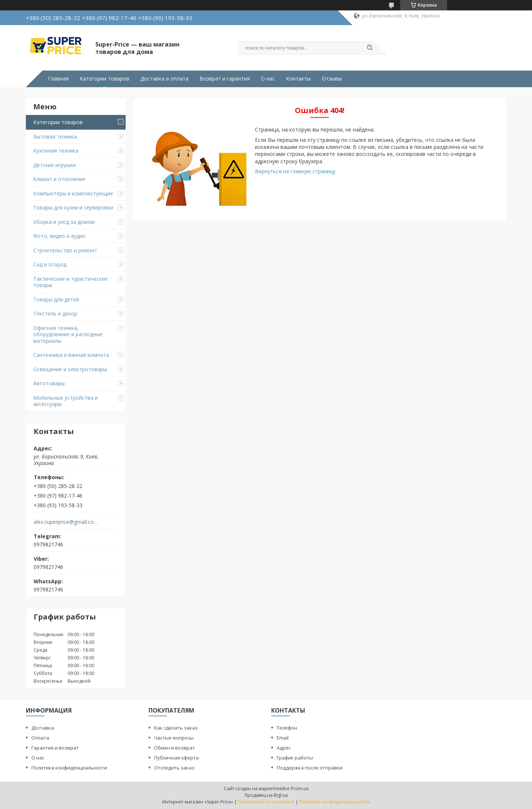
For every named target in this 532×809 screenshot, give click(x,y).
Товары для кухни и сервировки (73, 207)
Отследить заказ (174, 768)
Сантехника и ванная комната (71, 355)
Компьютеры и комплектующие (73, 193)
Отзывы (332, 79)
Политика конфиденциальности (69, 768)
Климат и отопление (59, 179)
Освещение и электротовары (70, 369)
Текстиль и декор (55, 313)
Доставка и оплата (164, 79)
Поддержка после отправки (310, 768)
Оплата (40, 738)
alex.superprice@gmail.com (66, 522)
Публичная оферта (176, 758)
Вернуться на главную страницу (295, 171)
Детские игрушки (54, 165)
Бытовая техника (55, 136)
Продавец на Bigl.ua (266, 795)
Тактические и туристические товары (71, 282)
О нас (268, 79)
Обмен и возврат (175, 748)
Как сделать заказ (176, 728)
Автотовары (49, 383)
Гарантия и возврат (55, 748)
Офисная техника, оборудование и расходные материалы (68, 334)
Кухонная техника (56, 151)
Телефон (287, 728)
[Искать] (369, 48)
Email (283, 738)
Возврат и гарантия (225, 79)
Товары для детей (56, 299)
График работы (295, 758)
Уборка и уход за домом (64, 222)
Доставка (43, 728)
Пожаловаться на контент (266, 802)
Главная (58, 79)
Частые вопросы (174, 738)
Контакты (298, 79)
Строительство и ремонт (65, 250)
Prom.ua (300, 788)
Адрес (284, 748)
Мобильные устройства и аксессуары (66, 401)
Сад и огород (50, 264)
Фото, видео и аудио (59, 236)
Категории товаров (105, 79)
